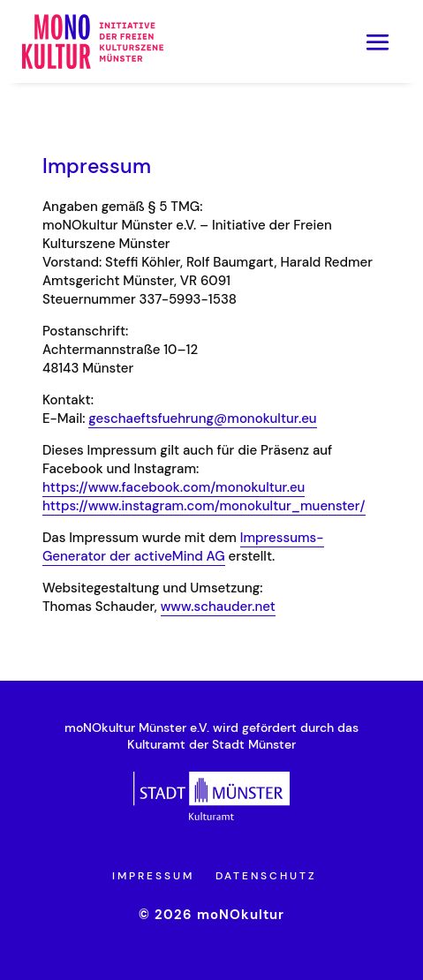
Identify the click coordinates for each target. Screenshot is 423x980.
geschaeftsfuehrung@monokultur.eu (202, 418)
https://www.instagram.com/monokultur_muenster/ (204, 506)
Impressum (153, 876)
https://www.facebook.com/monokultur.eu (174, 487)
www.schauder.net (218, 607)
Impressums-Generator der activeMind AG (183, 547)
